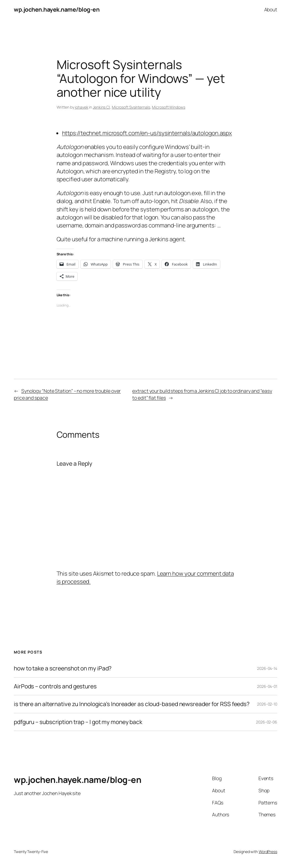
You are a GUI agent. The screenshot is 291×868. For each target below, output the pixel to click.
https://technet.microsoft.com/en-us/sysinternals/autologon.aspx (147, 133)
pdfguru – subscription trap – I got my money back (78, 722)
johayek (81, 107)
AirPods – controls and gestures (55, 686)
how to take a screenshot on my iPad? (63, 668)
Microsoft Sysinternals (131, 107)
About (271, 9)
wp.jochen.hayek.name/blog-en (57, 9)
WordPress (268, 852)
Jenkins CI (101, 107)
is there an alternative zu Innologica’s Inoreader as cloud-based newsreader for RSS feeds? (132, 704)
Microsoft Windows (168, 107)
